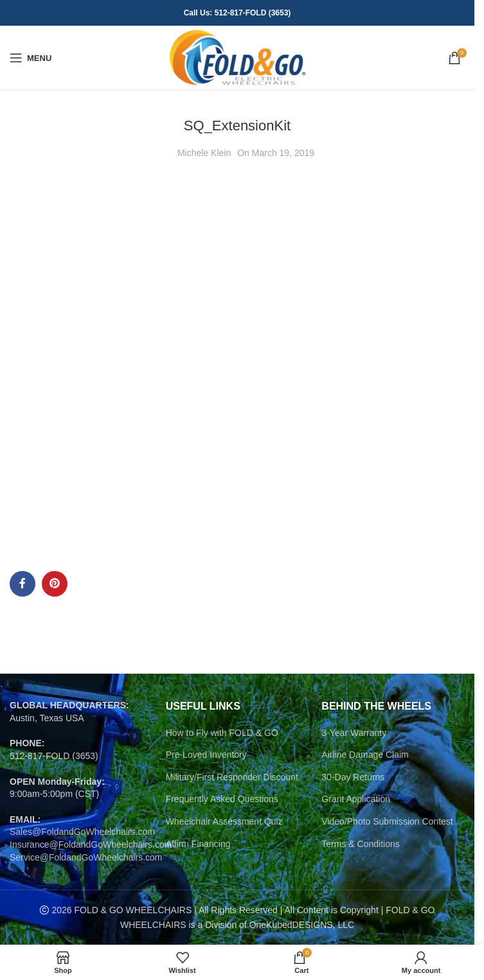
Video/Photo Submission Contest (387, 821)
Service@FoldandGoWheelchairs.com (86, 857)
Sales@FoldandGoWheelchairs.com (82, 832)
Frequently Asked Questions (222, 799)
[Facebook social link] (22, 584)
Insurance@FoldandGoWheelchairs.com (91, 844)
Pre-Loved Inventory (206, 755)
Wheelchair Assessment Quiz (224, 821)
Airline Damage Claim (365, 755)
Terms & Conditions (360, 844)
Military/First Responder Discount (232, 777)
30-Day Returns (353, 777)
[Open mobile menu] (31, 58)
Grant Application (356, 799)
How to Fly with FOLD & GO (222, 733)
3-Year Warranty (354, 733)
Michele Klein (204, 153)
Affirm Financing (198, 844)
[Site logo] (238, 57)
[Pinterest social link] (55, 584)
